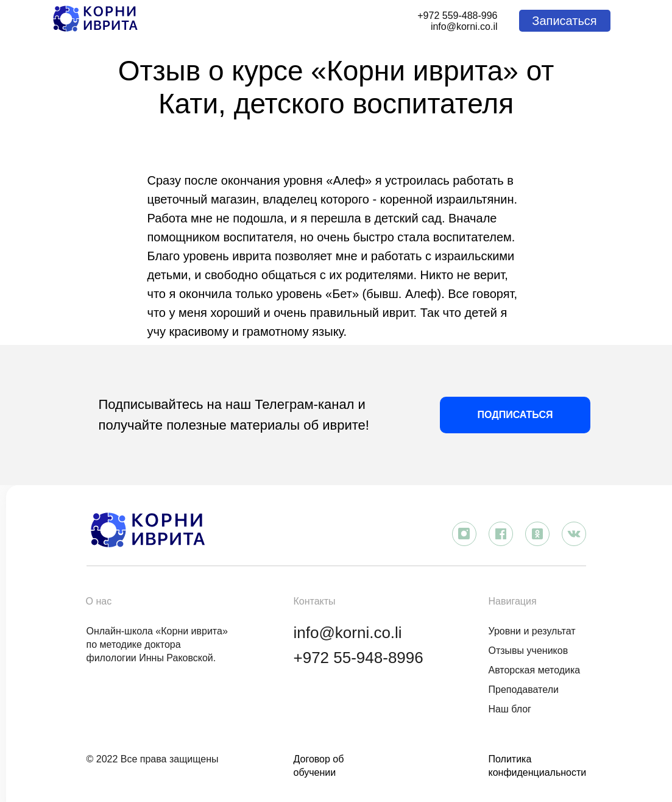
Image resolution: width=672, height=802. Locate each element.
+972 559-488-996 (457, 16)
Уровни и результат (532, 631)
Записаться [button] (564, 21)
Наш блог (510, 709)
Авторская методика (535, 670)
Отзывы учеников (529, 651)
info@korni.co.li (348, 633)
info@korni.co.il (464, 27)
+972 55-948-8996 (359, 658)
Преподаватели (524, 690)
